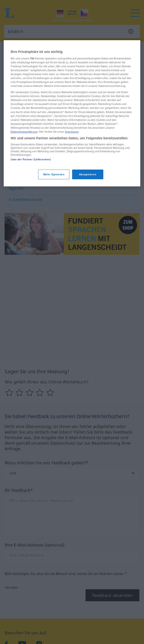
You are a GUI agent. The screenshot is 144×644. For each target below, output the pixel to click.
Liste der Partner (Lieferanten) (31, 197)
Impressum (72, 169)
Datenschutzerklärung (24, 169)
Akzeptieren (88, 212)
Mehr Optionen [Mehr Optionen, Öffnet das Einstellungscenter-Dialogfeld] (54, 212)
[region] (72, 151)
